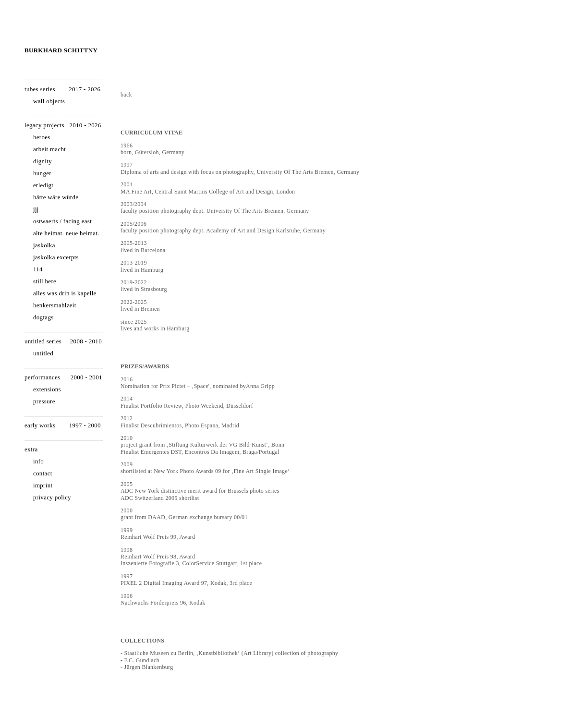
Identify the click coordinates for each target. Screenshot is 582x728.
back (126, 95)
